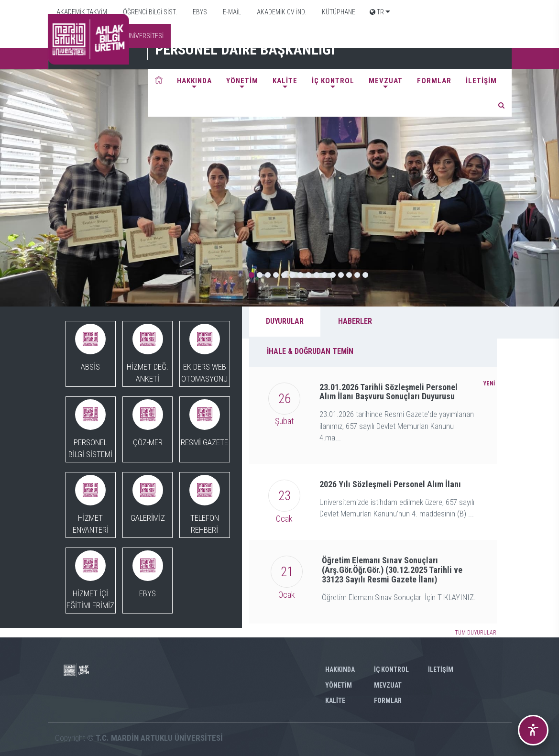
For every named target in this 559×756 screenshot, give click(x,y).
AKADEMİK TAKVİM (81, 12)
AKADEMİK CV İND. (281, 12)
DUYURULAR (285, 321)
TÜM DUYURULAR (476, 633)
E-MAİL (231, 12)
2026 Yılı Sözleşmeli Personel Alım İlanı (390, 484)
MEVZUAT (386, 81)
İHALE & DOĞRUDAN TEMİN (310, 351)
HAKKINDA (194, 81)
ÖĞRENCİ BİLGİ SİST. (149, 12)
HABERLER (355, 321)
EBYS (199, 12)
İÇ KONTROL (333, 81)
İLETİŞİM (481, 81)
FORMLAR (434, 81)
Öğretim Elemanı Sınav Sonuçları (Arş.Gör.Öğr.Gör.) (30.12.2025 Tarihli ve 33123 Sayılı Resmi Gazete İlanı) (392, 570)
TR (377, 12)
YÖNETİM (242, 81)
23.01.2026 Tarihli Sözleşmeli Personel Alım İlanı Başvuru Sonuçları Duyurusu (389, 392)
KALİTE (285, 81)
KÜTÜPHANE (338, 12)
